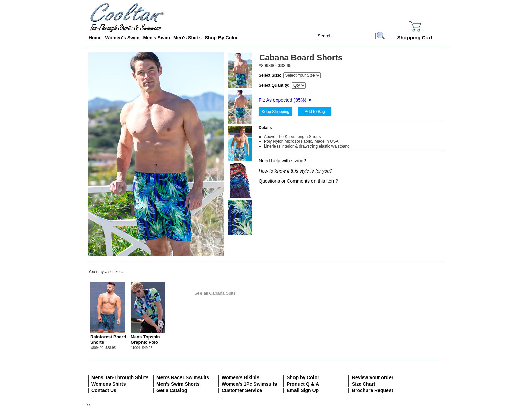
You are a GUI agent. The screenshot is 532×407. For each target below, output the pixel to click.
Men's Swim (156, 38)
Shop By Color (221, 38)
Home (95, 38)
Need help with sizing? (282, 161)
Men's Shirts (187, 38)
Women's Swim (122, 38)
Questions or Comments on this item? (298, 181)
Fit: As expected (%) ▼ (286, 100)
